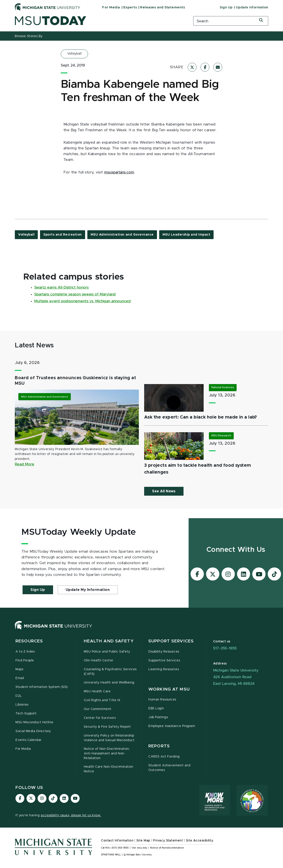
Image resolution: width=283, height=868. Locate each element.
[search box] (231, 21)
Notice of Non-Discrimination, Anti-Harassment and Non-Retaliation (107, 754)
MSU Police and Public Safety (107, 652)
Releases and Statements (163, 7)
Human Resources (162, 700)
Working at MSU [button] (169, 689)
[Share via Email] (218, 67)
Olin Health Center (99, 661)
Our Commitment (98, 709)
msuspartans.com (119, 172)
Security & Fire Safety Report (107, 727)
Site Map (143, 841)
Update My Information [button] (88, 590)
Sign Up (226, 8)
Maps (19, 669)
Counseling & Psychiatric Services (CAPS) (110, 672)
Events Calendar (29, 740)
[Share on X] (192, 67)
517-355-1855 (225, 648)
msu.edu (142, 848)
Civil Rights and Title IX (102, 700)
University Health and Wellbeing (109, 683)
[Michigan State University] (48, 7)
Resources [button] (29, 641)
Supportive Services (164, 661)
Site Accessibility (200, 841)
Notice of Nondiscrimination (167, 848)
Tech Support (26, 714)
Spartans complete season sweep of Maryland (75, 294)
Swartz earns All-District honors (61, 287)
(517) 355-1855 (120, 848)
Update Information (252, 8)
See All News (164, 491)
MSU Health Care (97, 691)
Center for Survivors (100, 718)
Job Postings (158, 717)
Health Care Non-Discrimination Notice (109, 769)
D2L (19, 696)
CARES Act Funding (164, 757)
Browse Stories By (29, 36)
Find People (25, 661)
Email (20, 678)
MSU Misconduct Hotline (34, 722)
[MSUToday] (98, 21)
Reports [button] (159, 746)
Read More (25, 464)
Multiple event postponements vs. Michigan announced (82, 301)
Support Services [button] (171, 641)
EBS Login (156, 708)
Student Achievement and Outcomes (169, 768)
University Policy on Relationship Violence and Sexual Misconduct (109, 738)
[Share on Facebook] (205, 67)
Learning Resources (164, 669)
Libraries (22, 705)
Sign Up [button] (38, 590)
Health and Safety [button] (109, 641)
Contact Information (117, 841)
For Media (111, 7)
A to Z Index (25, 652)
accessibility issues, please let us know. (71, 815)
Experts (130, 7)
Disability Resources (164, 652)
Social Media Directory (33, 731)
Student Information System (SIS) (42, 687)
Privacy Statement (168, 841)
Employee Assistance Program (172, 726)
